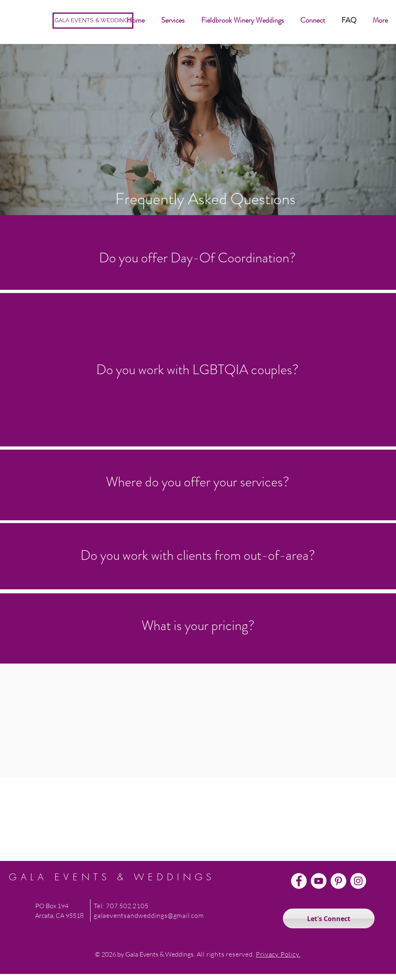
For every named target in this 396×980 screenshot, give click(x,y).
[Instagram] (358, 881)
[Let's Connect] (329, 918)
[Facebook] (299, 881)
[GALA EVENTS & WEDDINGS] (93, 21)
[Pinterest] (338, 881)
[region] (198, 138)
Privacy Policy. (278, 954)
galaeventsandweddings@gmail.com (149, 915)
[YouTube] (319, 881)
